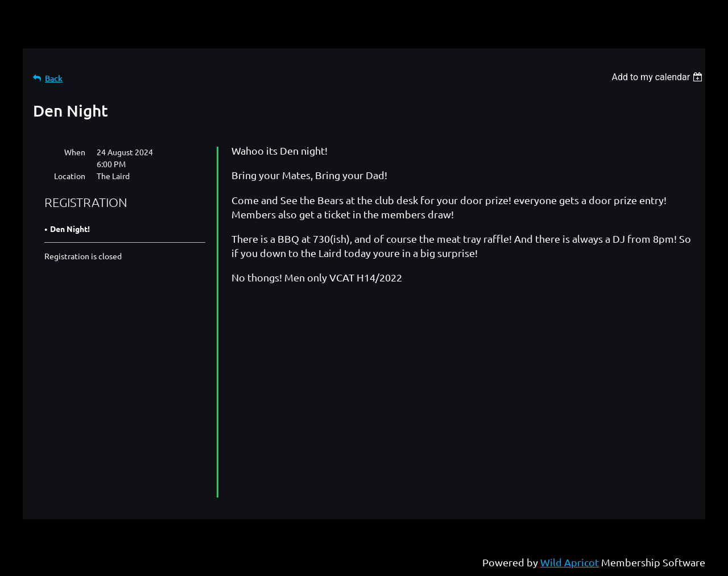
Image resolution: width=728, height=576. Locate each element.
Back (54, 78)
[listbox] (658, 77)
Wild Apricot (570, 562)
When (75, 152)
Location (70, 176)
